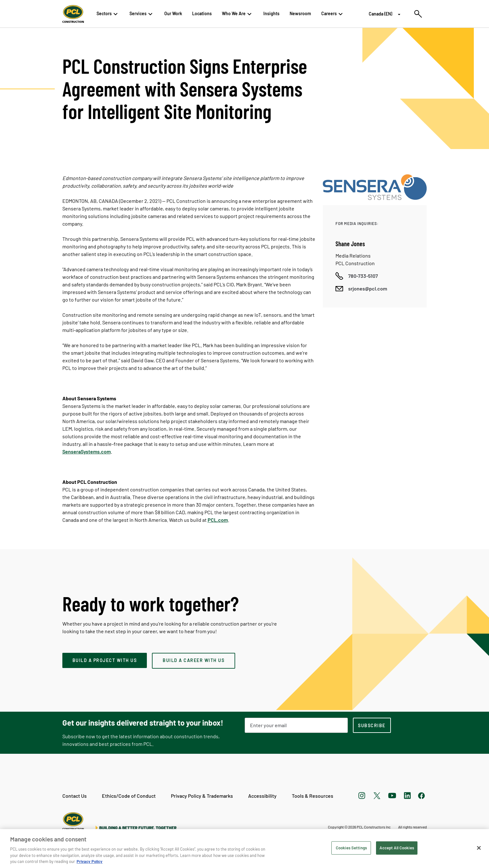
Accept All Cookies (397, 848)
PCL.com (218, 520)
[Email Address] (296, 725)
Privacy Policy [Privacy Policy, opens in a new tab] (90, 861)
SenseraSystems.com (87, 451)
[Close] (479, 848)
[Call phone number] (357, 276)
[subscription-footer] (372, 725)
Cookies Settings (351, 848)
